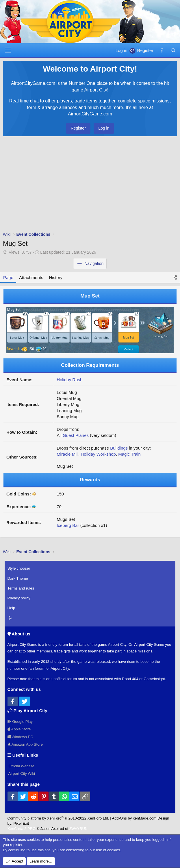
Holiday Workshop (98, 454)
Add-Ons (119, 818)
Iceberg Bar (68, 525)
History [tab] (56, 277)
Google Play (20, 722)
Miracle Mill (67, 454)
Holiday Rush (69, 380)
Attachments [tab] (31, 277)
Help (11, 608)
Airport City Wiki (21, 773)
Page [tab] (8, 277)
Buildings (119, 448)
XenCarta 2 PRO (22, 829)
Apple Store (19, 729)
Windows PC (20, 737)
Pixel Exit (21, 823)
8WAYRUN (79, 829)
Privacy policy (19, 598)
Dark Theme (18, 578)
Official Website (21, 766)
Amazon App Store (25, 744)
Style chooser (19, 568)
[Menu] (8, 50)
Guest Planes (76, 435)
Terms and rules (21, 588)
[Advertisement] (90, 185)
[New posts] (162, 50)
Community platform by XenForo (58, 818)
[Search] (173, 50)
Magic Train (129, 454)
